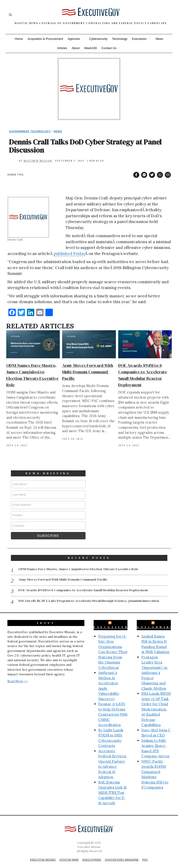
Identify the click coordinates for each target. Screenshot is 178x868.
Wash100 (90, 48)
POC (151, 854)
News (159, 39)
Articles (62, 48)
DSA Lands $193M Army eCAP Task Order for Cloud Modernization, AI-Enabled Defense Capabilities (156, 704)
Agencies (74, 39)
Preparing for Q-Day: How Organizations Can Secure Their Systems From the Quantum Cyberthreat (113, 647)
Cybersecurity (98, 39)
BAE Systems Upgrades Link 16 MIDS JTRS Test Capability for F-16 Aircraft (113, 787)
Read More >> (18, 676)
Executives (139, 39)
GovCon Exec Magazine (125, 854)
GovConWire (155, 622)
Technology (120, 39)
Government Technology (30, 131)
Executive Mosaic (38, 854)
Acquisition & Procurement (45, 39)
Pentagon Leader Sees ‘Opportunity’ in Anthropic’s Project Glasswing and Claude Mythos (154, 667)
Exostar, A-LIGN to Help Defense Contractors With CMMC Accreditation (113, 709)
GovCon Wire (67, 854)
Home (19, 39)
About (76, 48)
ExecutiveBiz (114, 622)
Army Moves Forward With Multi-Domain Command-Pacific (88, 372)
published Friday (69, 254)
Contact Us (109, 48)
